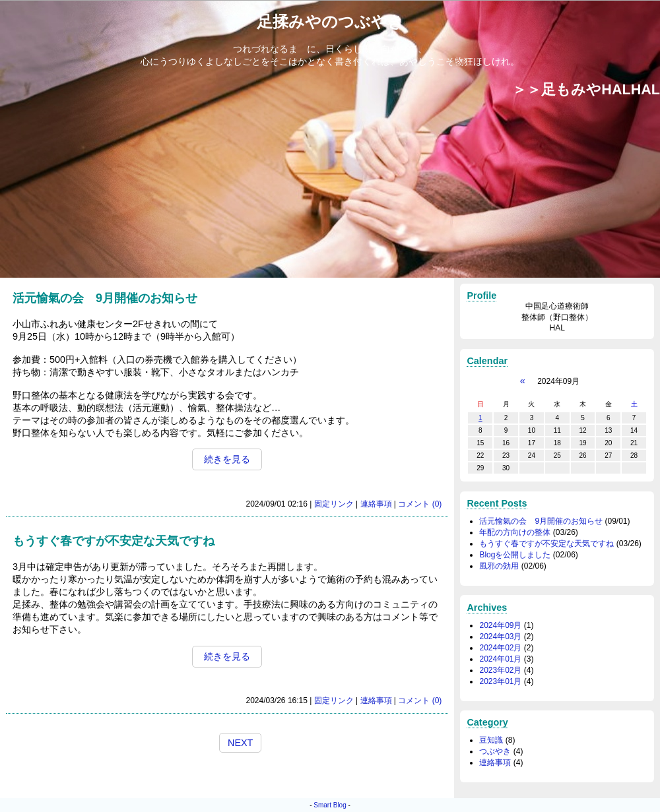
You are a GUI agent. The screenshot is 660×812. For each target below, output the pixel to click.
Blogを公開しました (515, 555)
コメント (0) (420, 504)
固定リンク (334, 504)
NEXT (240, 743)
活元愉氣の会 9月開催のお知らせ (541, 521)
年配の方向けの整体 (515, 532)
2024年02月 (500, 648)
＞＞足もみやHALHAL (586, 89)
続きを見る (227, 459)
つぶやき (495, 751)
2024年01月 (500, 659)
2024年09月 (500, 625)
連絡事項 (376, 504)
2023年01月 (500, 681)
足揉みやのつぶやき (330, 21)
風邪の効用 (499, 566)
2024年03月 (500, 637)
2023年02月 (500, 670)
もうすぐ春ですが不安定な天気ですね (546, 544)
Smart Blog (330, 805)
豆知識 (491, 740)
